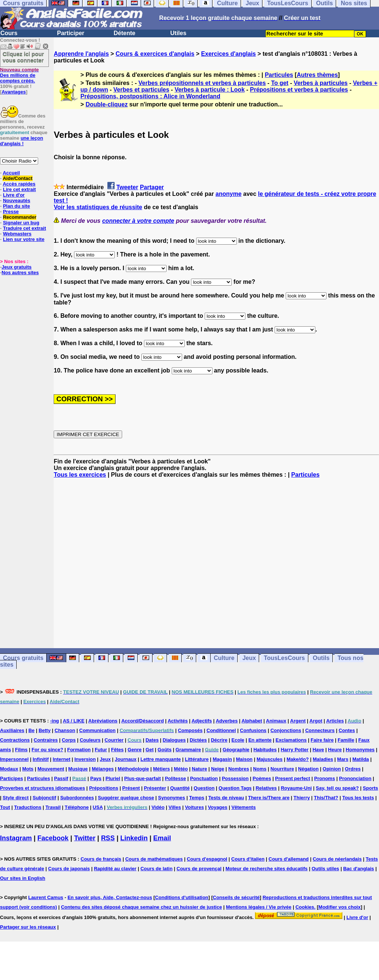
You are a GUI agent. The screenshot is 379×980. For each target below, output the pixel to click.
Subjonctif (44, 798)
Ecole (238, 740)
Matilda (361, 759)
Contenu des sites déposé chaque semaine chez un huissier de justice (142, 907)
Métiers (161, 769)
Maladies (323, 759)
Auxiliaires (12, 730)
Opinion (332, 769)
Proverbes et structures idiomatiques (43, 788)
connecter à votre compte (138, 221)
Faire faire (322, 740)
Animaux (276, 721)
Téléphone (77, 807)
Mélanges (103, 769)
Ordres (353, 769)
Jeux (249, 658)
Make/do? (298, 759)
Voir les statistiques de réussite (98, 207)
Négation (308, 769)
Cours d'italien (248, 859)
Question (204, 788)
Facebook (53, 838)
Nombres (239, 769)
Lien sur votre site (24, 239)
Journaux (126, 759)
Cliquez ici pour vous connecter (23, 57)
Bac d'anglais (358, 869)
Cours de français (101, 859)
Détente (125, 33)
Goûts (165, 750)
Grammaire (188, 750)
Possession (235, 778)
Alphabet (252, 721)
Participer (71, 33)
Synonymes (172, 798)
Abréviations (103, 721)
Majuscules (269, 759)
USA (98, 807)
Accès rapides (19, 184)
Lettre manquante (161, 759)
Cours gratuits (23, 658)
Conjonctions (286, 730)
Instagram (16, 838)
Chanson (65, 730)
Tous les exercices (80, 475)
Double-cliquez (107, 104)
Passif (61, 778)
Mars (343, 759)
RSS (108, 838)
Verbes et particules (141, 90)
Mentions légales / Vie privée (259, 907)
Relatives (266, 788)
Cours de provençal (199, 869)
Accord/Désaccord (143, 721)
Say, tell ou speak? (337, 788)
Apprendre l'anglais (81, 54)
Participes (11, 778)
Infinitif (41, 759)
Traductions (28, 807)
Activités (178, 721)
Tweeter (127, 187)
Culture (224, 658)
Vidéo (158, 807)
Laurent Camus (46, 897)
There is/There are (269, 798)
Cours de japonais (69, 869)
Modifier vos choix (339, 907)
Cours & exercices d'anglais (155, 54)
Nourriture (282, 769)
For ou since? (47, 750)
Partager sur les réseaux (28, 927)
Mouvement (51, 769)
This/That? (326, 798)
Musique (78, 769)
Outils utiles (325, 869)
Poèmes (262, 778)
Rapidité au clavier (115, 869)
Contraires (46, 740)
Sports (370, 788)
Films (21, 750)
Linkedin (134, 838)
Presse (11, 212)
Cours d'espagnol (207, 859)
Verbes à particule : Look (210, 90)
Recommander (20, 217)
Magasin (222, 759)
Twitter (85, 838)
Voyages (218, 807)
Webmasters (17, 234)
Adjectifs (202, 721)
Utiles (178, 33)
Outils (321, 658)
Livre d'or (14, 195)
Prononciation (355, 778)
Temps (197, 798)
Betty (45, 730)
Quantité (180, 788)
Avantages (14, 92)
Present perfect (293, 778)
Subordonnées (77, 798)
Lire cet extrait (19, 189)
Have (318, 750)
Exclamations (291, 740)
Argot (316, 721)
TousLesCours (284, 658)
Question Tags (235, 788)
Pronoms (325, 778)
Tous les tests (358, 798)
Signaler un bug (21, 223)
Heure (335, 750)
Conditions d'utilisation (182, 897)
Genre (135, 750)
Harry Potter (294, 750)
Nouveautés (17, 200)
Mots (28, 769)
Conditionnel (221, 730)
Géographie (236, 750)
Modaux (9, 769)
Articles (335, 721)
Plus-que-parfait (143, 778)
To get (280, 83)
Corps (69, 740)
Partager (152, 187)
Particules (279, 75)
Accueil (11, 173)
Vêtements (244, 807)
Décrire (219, 740)
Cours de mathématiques (154, 859)
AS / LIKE (74, 721)
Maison (244, 759)
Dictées (198, 740)
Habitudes (265, 750)
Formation (79, 750)
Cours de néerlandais (337, 859)
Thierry (302, 798)
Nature (199, 769)
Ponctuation (204, 778)
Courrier (114, 740)
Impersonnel (14, 759)
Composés (190, 730)
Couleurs (90, 740)
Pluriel (113, 778)
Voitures (194, 807)
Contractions (15, 740)
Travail (53, 807)
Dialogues (174, 740)
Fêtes (117, 750)
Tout (5, 807)
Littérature (197, 759)
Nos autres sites (20, 273)
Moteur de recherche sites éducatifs (266, 869)
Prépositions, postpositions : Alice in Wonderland (150, 96)
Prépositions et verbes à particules (299, 90)
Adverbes (227, 721)
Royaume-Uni (296, 788)
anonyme (228, 194)
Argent (298, 721)
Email (162, 838)
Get (150, 750)
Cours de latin (156, 869)
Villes (175, 807)
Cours (9, 33)
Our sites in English (23, 878)
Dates (152, 740)
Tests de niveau (226, 798)
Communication (97, 730)
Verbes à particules (321, 83)
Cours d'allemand (289, 859)
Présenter (155, 788)
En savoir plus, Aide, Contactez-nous (110, 897)
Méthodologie (133, 769)
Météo (181, 769)
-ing (54, 721)
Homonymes (360, 750)
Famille (346, 740)
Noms (260, 769)
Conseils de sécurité (236, 897)
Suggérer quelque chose (126, 798)
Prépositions (104, 788)
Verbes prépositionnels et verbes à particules (202, 83)
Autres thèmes (317, 75)
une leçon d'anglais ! (21, 141)
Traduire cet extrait (24, 228)
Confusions (253, 730)
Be (32, 730)
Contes (347, 730)
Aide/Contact (17, 178)
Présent (131, 788)
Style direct (16, 798)
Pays (96, 778)
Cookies (305, 907)
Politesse (175, 778)
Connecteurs (320, 730)
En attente (260, 740)
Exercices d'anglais (228, 54)
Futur (101, 750)
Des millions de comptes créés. (19, 75)
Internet (61, 759)
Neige (217, 769)
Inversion (85, 759)
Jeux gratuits (16, 267)
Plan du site (16, 206)
